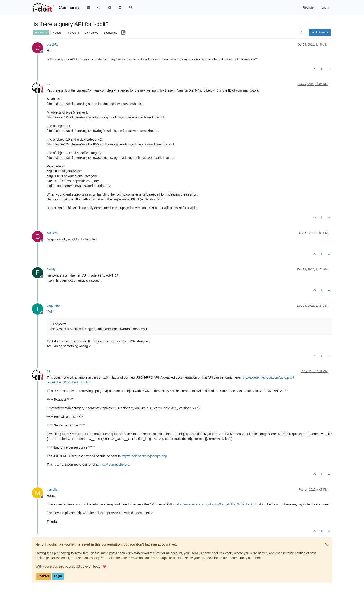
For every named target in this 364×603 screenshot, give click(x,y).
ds (48, 84)
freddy (51, 269)
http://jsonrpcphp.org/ (115, 465)
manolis (52, 490)
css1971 (52, 45)
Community (69, 7)
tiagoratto (53, 306)
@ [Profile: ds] (50, 312)
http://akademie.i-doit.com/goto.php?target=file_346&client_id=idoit (216, 504)
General (41, 33)
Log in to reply (320, 33)
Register (43, 576)
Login (58, 576)
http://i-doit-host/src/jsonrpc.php (144, 456)
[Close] (327, 545)
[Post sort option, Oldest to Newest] (301, 33)
